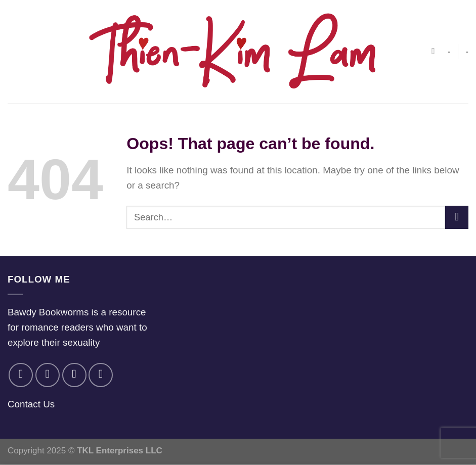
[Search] (436, 52)
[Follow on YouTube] (101, 375)
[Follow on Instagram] (48, 375)
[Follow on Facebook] (21, 375)
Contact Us (31, 404)
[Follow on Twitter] (74, 375)
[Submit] (457, 217)
